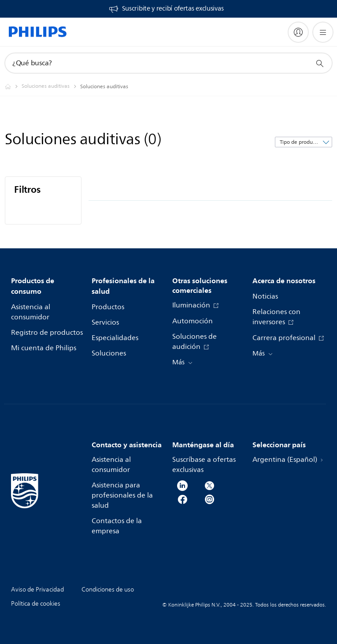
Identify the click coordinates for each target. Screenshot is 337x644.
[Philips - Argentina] (13, 86)
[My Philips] (298, 32)
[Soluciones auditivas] (51, 86)
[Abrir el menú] (323, 32)
